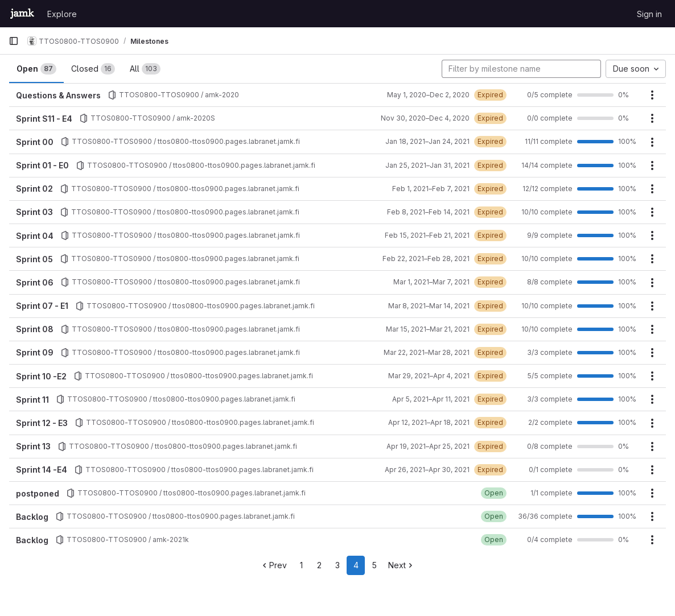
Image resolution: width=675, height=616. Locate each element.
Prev (273, 565)
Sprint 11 (32, 400)
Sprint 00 (35, 142)
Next (402, 565)
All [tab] (145, 69)
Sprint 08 (35, 329)
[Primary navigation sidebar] (14, 41)
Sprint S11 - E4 (44, 119)
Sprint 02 (34, 189)
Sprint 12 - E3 (42, 423)
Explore (62, 14)
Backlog (32, 517)
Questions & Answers (58, 95)
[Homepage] (22, 14)
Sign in (649, 14)
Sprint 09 (35, 352)
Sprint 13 (33, 446)
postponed (38, 493)
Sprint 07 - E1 (42, 306)
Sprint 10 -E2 (41, 376)
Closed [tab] (93, 69)
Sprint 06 (35, 282)
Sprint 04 (35, 236)
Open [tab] (36, 69)
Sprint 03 (34, 212)
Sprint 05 (34, 259)
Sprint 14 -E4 (42, 470)
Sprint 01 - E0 (42, 165)
